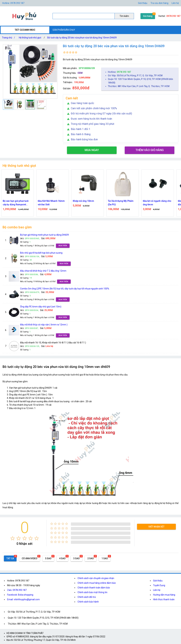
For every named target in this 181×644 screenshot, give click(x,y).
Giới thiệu (143, 3)
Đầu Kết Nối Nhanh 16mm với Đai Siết (51, 203)
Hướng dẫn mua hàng (164, 595)
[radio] (13, 538)
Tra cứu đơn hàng (159, 3)
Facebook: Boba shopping (20, 595)
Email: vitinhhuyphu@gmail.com (23, 599)
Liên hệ (175, 3)
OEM (80, 73)
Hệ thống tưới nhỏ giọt (30, 38)
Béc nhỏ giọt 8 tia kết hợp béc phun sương (41, 253)
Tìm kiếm (124, 16)
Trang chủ (9, 38)
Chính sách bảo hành (88, 602)
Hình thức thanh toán (164, 599)
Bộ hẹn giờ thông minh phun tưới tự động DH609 (44, 235)
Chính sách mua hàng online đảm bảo (97, 583)
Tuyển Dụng (159, 585)
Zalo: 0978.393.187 (17, 590)
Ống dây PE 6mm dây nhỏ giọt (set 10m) (41, 307)
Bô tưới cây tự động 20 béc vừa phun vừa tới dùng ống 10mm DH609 (82, 38)
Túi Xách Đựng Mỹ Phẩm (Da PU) (121, 203)
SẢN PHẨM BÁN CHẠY (64, 30)
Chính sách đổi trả (87, 597)
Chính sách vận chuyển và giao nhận (96, 578)
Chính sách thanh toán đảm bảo (94, 588)
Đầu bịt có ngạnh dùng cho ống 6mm (157, 203)
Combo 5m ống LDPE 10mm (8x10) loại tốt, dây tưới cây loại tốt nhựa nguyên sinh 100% (65, 289)
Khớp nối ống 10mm (83, 201)
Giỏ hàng (148, 16)
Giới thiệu (158, 581)
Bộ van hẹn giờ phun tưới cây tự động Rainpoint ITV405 (16, 203)
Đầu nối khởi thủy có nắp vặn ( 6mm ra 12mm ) (44, 325)
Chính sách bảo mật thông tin (92, 592)
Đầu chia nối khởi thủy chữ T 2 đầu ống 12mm (43, 271)
